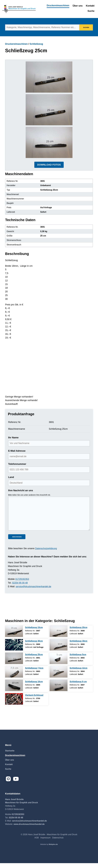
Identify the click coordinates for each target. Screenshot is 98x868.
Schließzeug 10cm (34, 686)
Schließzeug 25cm (34, 659)
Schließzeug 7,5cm (34, 673)
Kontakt (90, 6)
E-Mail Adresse (17, 456)
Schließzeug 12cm (78, 673)
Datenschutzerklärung (46, 553)
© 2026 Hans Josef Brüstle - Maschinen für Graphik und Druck (49, 839)
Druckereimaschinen (58, 5)
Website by (49, 849)
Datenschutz (58, 843)
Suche (91, 11)
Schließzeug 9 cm (78, 686)
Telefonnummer (17, 469)
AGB (37, 843)
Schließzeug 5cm (78, 659)
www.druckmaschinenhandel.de (29, 829)
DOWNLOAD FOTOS (49, 170)
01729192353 (22, 584)
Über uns (78, 6)
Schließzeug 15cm (34, 632)
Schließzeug (36, 44)
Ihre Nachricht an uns (21, 495)
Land (11, 482)
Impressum (45, 843)
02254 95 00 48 (20, 588)
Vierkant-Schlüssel (34, 700)
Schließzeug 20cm (78, 632)
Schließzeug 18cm (78, 646)
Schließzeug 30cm (34, 646)
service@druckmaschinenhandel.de (34, 591)
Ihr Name (13, 442)
